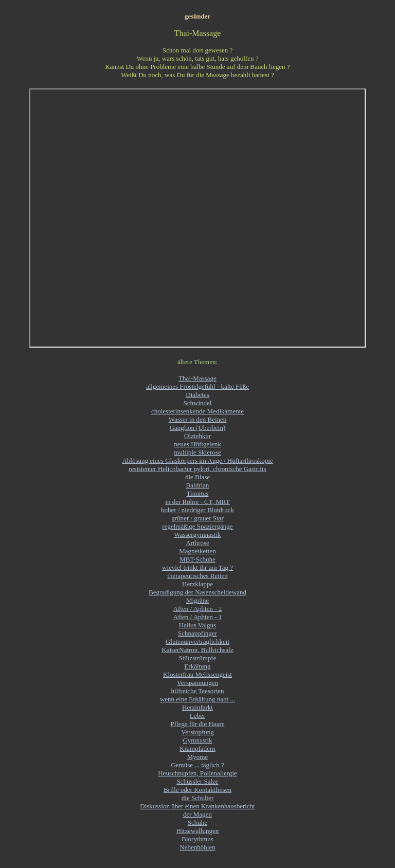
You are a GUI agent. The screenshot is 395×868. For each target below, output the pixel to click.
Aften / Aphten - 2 (198, 609)
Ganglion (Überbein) (198, 428)
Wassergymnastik (197, 535)
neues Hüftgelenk (197, 444)
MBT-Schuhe (197, 559)
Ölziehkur (197, 436)
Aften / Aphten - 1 (198, 617)
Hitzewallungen (197, 831)
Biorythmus (197, 839)
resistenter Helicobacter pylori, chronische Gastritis (197, 469)
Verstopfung (197, 732)
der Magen (197, 814)
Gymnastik (197, 740)
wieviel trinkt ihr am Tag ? (197, 567)
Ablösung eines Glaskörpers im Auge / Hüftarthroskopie (197, 460)
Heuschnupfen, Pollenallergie (197, 773)
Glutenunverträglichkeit (197, 641)
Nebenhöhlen (197, 847)
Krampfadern (197, 748)
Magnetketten (197, 551)
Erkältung (197, 666)
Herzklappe (197, 584)
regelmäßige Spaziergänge (197, 526)
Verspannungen (197, 683)
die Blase (197, 477)
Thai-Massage (197, 378)
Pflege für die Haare (197, 724)
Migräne (197, 600)
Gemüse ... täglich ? (197, 765)
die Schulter (197, 798)
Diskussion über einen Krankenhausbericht (197, 806)
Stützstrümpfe (198, 658)
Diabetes (197, 395)
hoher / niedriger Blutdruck (197, 510)
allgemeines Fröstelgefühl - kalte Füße (197, 386)
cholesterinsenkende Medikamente (197, 411)
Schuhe (197, 822)
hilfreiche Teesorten (197, 691)
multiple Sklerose (197, 452)
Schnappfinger (197, 633)
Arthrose (197, 543)
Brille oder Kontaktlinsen (197, 790)
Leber (197, 716)
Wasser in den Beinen (198, 419)
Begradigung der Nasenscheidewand (197, 592)
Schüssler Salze (197, 781)
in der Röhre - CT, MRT (197, 502)
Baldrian (198, 485)
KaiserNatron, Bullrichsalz (197, 650)
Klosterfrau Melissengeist (197, 674)
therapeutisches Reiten (197, 576)
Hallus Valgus (197, 625)
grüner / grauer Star (197, 518)
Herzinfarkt (197, 707)
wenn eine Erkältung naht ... (197, 699)
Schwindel (198, 403)
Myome (197, 757)
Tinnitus (198, 493)
